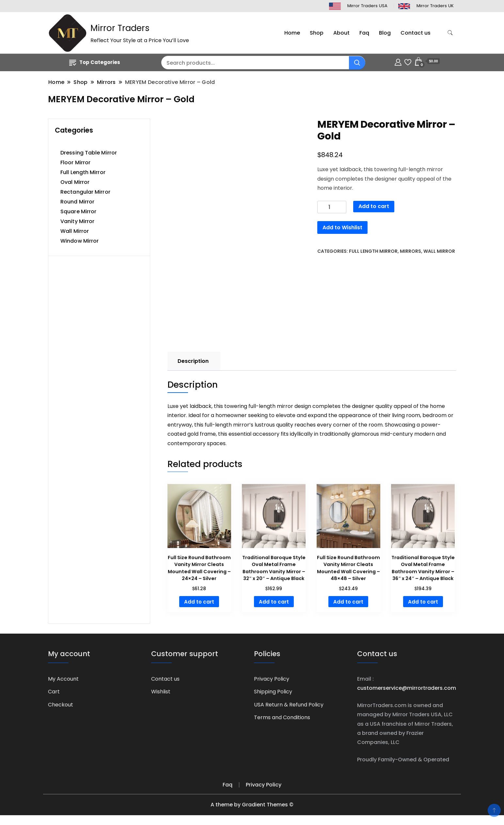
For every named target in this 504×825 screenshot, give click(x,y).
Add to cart (374, 206)
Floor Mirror (75, 162)
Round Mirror (77, 202)
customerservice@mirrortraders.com (407, 688)
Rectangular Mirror (85, 192)
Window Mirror (79, 241)
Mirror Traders (120, 28)
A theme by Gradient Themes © (252, 805)
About (341, 33)
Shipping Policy (273, 692)
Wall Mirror (439, 251)
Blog (385, 33)
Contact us (416, 33)
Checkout (61, 705)
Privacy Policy (272, 679)
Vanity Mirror (77, 221)
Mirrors (410, 251)
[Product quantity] (332, 207)
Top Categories (95, 62)
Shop (317, 33)
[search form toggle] (450, 33)
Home (292, 33)
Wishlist (161, 692)
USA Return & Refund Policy (289, 705)
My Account (63, 679)
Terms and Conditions (282, 717)
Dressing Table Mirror (89, 153)
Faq (364, 33)
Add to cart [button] (199, 602)
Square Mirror (78, 211)
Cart (54, 692)
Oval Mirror (75, 182)
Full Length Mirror (373, 251)
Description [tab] (193, 361)
